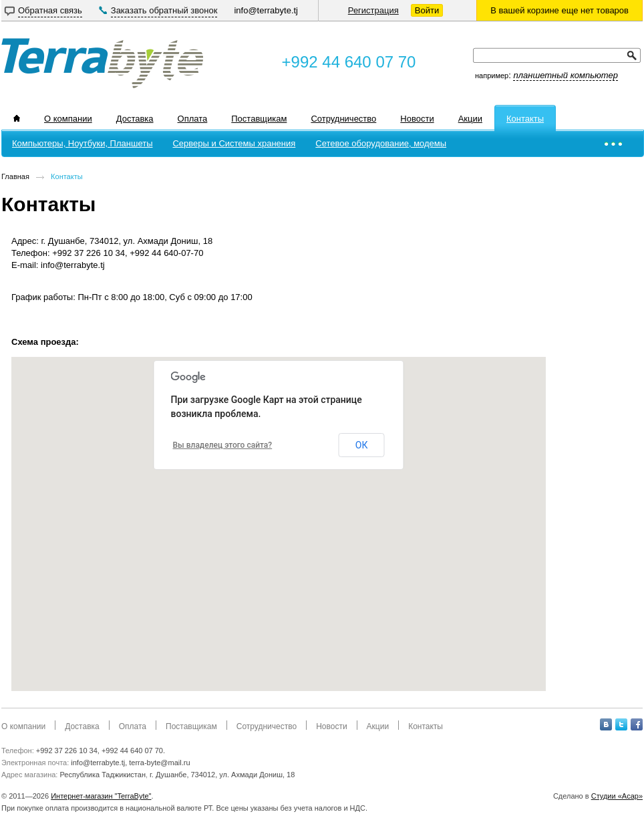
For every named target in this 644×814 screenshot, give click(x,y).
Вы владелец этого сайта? (223, 445)
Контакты (67, 176)
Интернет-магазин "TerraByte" (101, 796)
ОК (362, 445)
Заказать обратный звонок (164, 10)
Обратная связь (50, 10)
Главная (15, 176)
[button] (278, 519)
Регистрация (373, 10)
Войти (427, 10)
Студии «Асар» (617, 796)
